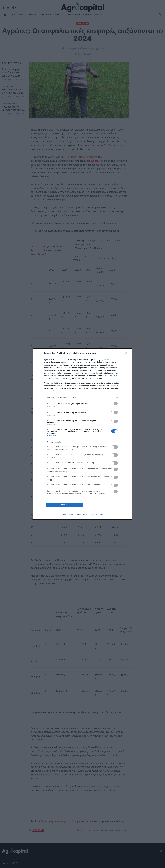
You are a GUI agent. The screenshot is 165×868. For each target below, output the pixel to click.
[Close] (127, 353)
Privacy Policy (97, 515)
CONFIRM (65, 505)
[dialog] (82, 434)
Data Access (82, 515)
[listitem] (82, 398)
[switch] (114, 404)
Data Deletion (68, 515)
